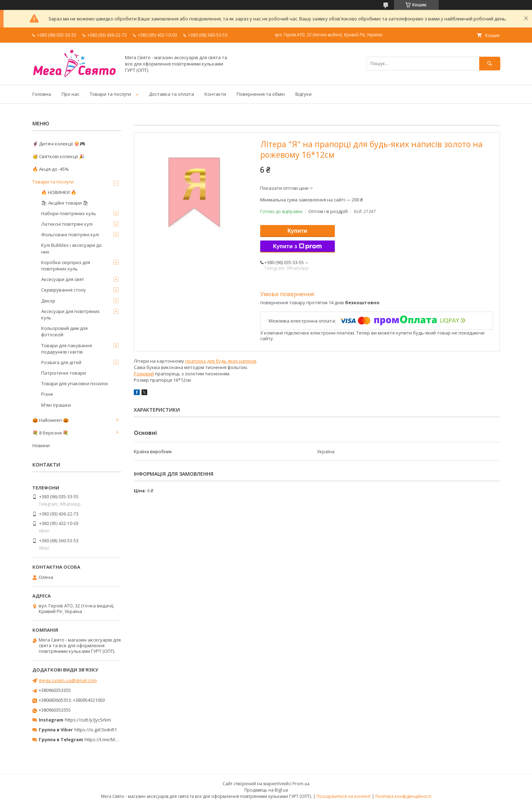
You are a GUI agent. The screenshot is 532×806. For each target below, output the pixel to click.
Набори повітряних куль (69, 213)
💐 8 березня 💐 (50, 433)
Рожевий (144, 374)
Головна (42, 94)
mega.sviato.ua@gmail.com (68, 680)
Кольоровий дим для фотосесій (64, 331)
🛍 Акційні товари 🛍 (65, 203)
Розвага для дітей (61, 362)
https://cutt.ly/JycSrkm (88, 720)
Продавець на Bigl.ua (266, 790)
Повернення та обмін (261, 94)
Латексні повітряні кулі (67, 224)
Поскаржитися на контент (344, 796)
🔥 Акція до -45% (51, 169)
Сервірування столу (64, 290)
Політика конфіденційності (403, 796)
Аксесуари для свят (63, 279)
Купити (298, 231)
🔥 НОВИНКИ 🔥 (59, 192)
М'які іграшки (56, 405)
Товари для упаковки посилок (75, 383)
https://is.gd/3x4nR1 (96, 730)
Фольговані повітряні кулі (70, 235)
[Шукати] (490, 64)
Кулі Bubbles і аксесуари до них (71, 248)
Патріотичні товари (64, 373)
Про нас (70, 94)
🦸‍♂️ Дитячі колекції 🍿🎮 (59, 144)
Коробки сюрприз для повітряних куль (66, 265)
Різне (47, 394)
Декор (48, 301)
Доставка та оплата (171, 94)
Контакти (215, 94)
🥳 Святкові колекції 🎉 (58, 156)
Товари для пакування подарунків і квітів (67, 349)
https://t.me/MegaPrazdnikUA (116, 739)
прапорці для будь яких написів (221, 361)
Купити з (297, 246)
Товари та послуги (110, 94)
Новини (41, 445)
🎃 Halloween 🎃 (51, 420)
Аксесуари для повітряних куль (70, 314)
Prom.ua (301, 784)
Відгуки (303, 94)
